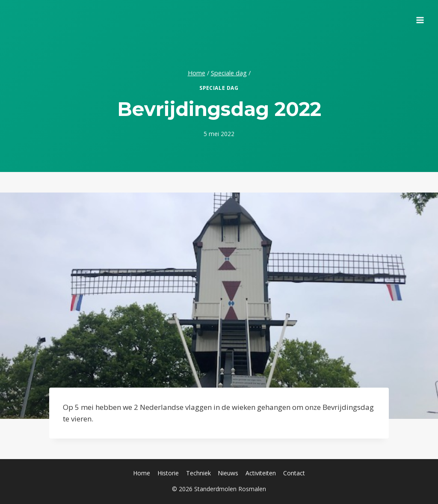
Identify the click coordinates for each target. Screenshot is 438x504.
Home (142, 473)
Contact (294, 473)
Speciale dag (219, 88)
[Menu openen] (420, 17)
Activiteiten (261, 473)
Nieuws (228, 473)
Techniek (198, 473)
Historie (168, 473)
